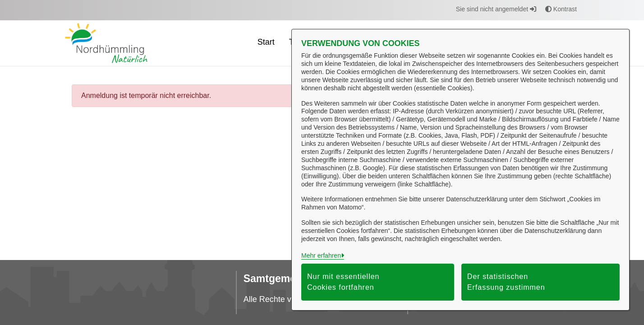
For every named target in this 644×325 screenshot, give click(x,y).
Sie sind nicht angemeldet (496, 9)
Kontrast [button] (561, 9)
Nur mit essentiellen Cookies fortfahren (343, 282)
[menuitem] (266, 43)
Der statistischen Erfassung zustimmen (506, 282)
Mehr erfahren (321, 255)
